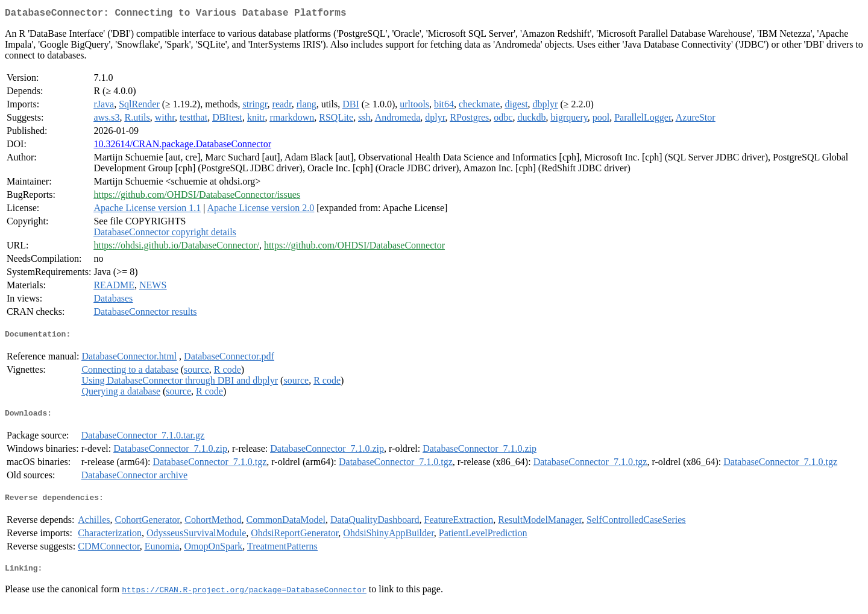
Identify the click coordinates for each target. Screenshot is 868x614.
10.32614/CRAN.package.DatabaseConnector (182, 146)
